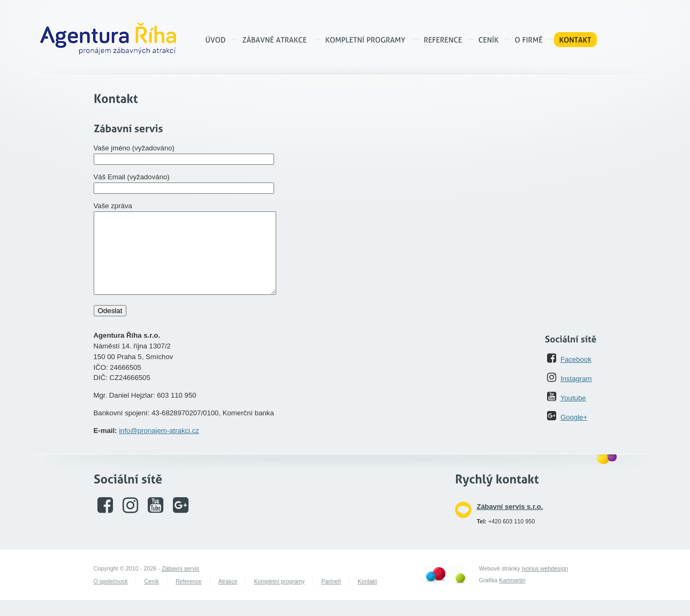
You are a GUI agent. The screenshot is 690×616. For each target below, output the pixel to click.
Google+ (574, 433)
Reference (189, 597)
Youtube (573, 414)
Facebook (576, 375)
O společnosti (111, 597)
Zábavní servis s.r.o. (510, 523)
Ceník (151, 597)
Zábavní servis (180, 584)
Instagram (576, 395)
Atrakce (228, 597)
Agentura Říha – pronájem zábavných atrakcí (108, 39)
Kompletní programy (279, 597)
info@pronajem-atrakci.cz (159, 447)
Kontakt (367, 597)
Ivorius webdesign (545, 584)
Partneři (331, 597)
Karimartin (512, 596)
